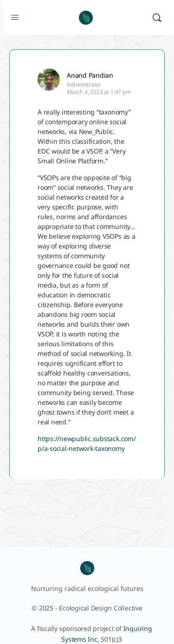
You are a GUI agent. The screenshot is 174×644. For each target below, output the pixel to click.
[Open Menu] (15, 17)
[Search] (157, 18)
